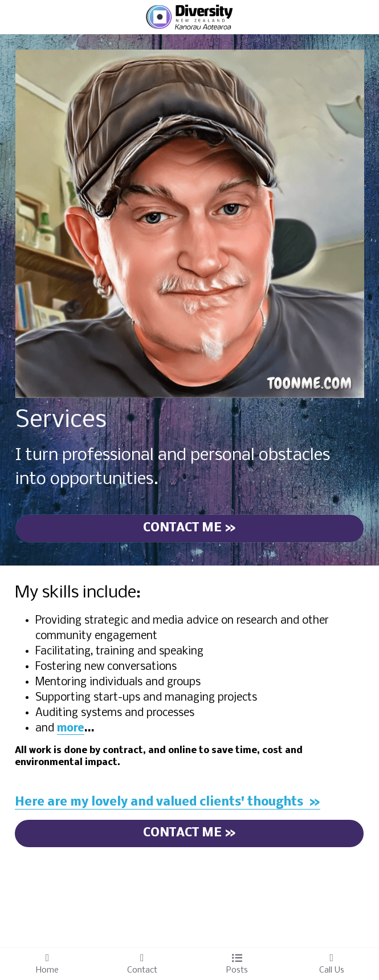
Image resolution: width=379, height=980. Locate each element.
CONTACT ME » (189, 528)
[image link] (189, 16)
